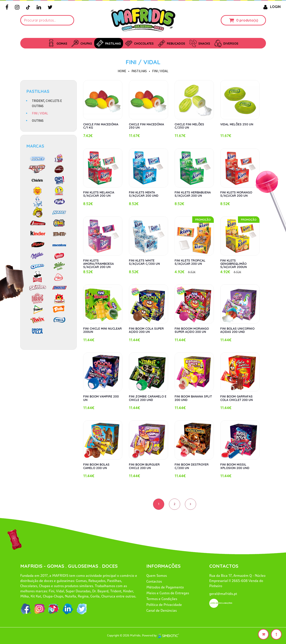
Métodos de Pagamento (165, 587)
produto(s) (249, 20)
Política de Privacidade (164, 605)
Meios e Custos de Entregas (168, 593)
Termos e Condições (162, 599)
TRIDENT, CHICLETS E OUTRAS (47, 103)
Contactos (154, 581)
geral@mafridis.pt (223, 594)
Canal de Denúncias (162, 610)
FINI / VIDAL (143, 62)
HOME (122, 71)
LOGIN (271, 7)
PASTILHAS (139, 71)
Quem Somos (157, 575)
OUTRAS (38, 121)
